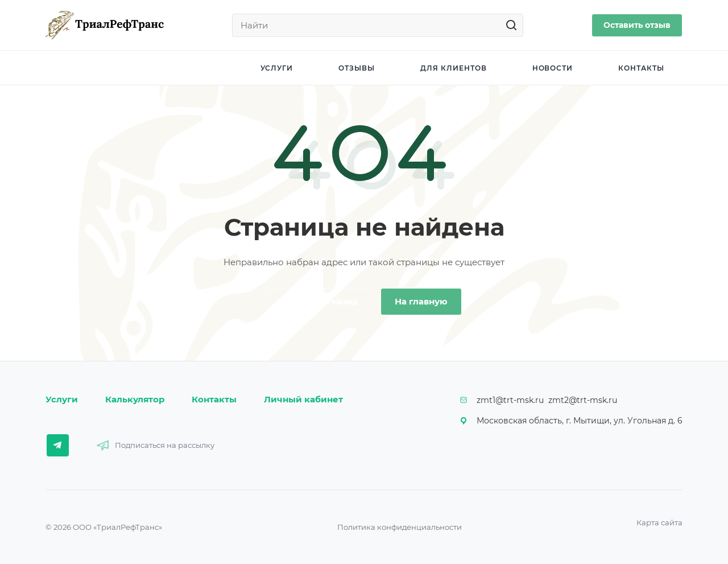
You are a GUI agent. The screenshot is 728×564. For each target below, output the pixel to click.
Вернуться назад (320, 301)
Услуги (62, 399)
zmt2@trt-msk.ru (583, 400)
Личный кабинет (303, 399)
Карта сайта (659, 522)
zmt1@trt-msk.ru (510, 400)
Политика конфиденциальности (400, 527)
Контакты (214, 399)
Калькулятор (135, 399)
